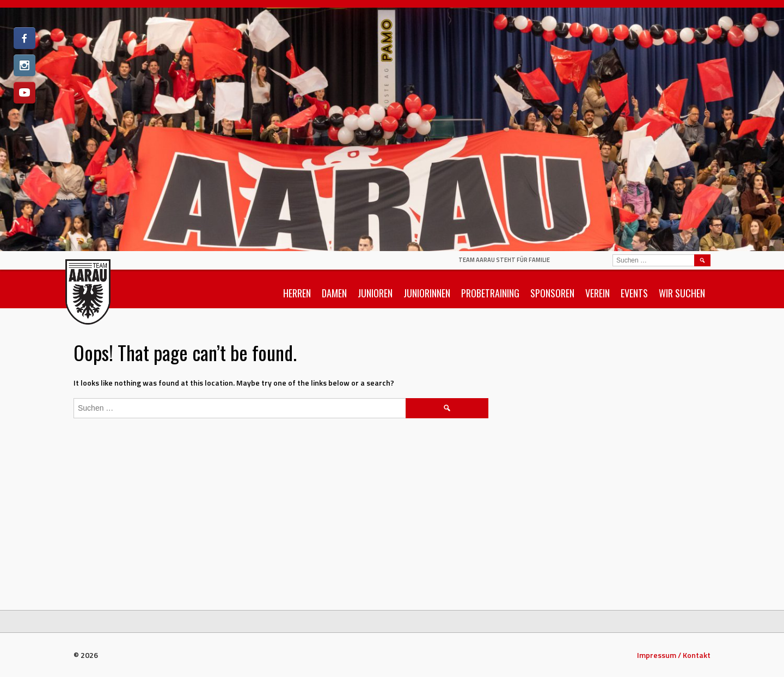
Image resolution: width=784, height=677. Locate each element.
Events (634, 293)
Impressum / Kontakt (674, 655)
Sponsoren (552, 293)
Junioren (375, 293)
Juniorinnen (427, 293)
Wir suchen (682, 293)
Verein (598, 293)
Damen (334, 293)
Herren (297, 293)
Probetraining (490, 293)
